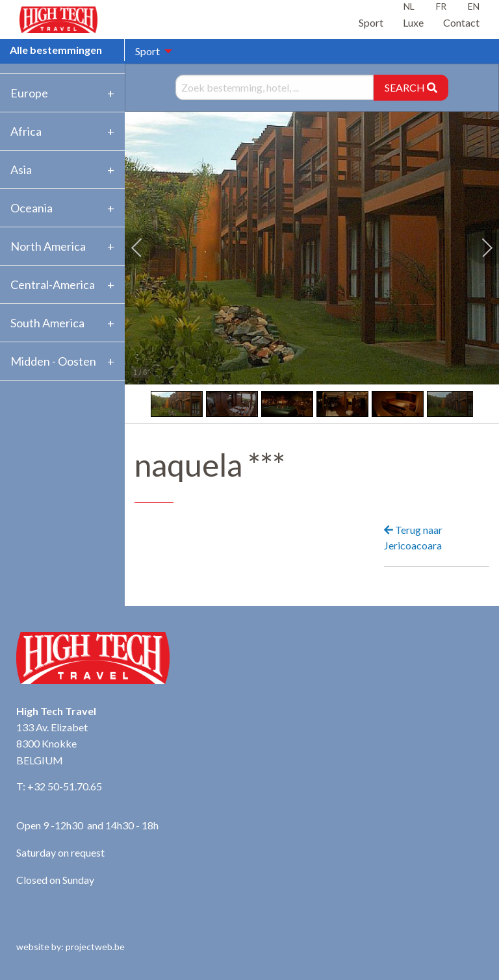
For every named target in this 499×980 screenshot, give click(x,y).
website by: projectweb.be (70, 947)
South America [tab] (47, 323)
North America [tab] (48, 246)
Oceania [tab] (32, 208)
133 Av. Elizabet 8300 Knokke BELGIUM (52, 744)
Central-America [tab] (53, 284)
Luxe (413, 22)
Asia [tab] (21, 170)
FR (441, 6)
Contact (461, 22)
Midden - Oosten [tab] (53, 361)
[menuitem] (150, 51)
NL (409, 6)
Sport (371, 22)
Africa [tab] (26, 131)
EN (474, 6)
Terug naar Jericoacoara (413, 537)
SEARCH (411, 87)
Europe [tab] (29, 93)
